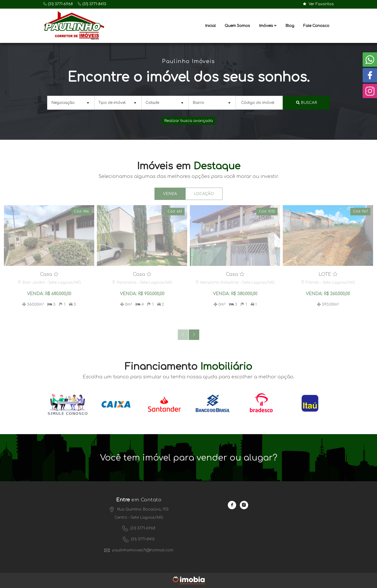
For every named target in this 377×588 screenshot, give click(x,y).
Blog (290, 26)
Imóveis (268, 26)
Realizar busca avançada (188, 121)
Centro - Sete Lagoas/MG (139, 517)
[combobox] (71, 103)
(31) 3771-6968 (60, 4)
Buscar (306, 103)
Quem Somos (237, 26)
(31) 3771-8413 (94, 4)
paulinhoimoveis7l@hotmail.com (139, 550)
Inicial (210, 26)
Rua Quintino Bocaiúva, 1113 (139, 509)
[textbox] (70, 103)
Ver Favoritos (318, 4)
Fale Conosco (316, 26)
